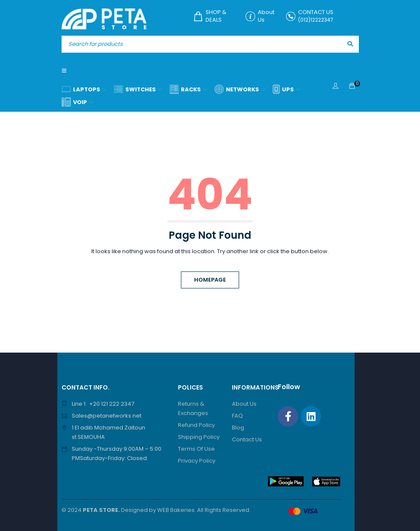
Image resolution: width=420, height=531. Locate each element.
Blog (238, 428)
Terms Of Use (196, 449)
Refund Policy (196, 425)
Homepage (210, 280)
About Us (244, 404)
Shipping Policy (199, 437)
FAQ (237, 416)
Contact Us (247, 439)
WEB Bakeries (176, 510)
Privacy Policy (197, 461)
